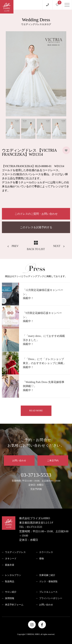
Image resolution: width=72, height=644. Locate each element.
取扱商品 (10, 581)
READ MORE (36, 411)
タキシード (11, 559)
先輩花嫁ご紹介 (47, 575)
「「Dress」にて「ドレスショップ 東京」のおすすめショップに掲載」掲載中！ (44, 363)
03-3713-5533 (36, 482)
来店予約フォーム (14, 605)
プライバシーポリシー (51, 598)
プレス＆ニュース (48, 592)
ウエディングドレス (15, 552)
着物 (41, 559)
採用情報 (10, 598)
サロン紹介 (11, 592)
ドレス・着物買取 (48, 581)
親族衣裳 (10, 565)
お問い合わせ (19, 461)
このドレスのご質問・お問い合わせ (36, 214)
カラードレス (46, 552)
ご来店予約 (53, 461)
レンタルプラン (13, 575)
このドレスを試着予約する (36, 227)
